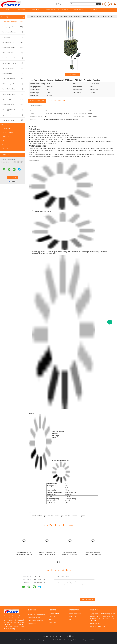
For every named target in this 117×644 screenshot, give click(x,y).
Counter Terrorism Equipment (13, 22)
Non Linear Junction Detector (13, 79)
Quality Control (64, 10)
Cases (3, 145)
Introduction (54, 614)
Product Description (57, 101)
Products (21, 10)
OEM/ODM (73, 617)
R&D (71, 620)
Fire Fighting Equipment (13, 48)
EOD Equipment (13, 53)
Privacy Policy (57, 636)
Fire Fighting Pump (13, 120)
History (52, 617)
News (3, 141)
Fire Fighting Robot (13, 27)
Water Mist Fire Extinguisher (13, 89)
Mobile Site (71, 636)
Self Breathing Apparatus (13, 94)
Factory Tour (50, 10)
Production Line (75, 614)
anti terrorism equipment (59, 516)
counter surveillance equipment (40, 516)
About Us (36, 10)
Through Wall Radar (13, 68)
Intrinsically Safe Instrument (13, 58)
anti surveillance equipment (77, 516)
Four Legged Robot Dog (13, 110)
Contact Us (78, 10)
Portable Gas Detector (13, 63)
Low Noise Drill (13, 74)
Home (7, 10)
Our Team (53, 622)
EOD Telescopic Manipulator (13, 84)
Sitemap (45, 636)
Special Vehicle (13, 115)
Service (52, 620)
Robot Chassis (13, 99)
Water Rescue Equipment (13, 32)
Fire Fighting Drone (13, 105)
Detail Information (37, 101)
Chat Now (94, 10)
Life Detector (13, 37)
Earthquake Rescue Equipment (13, 42)
